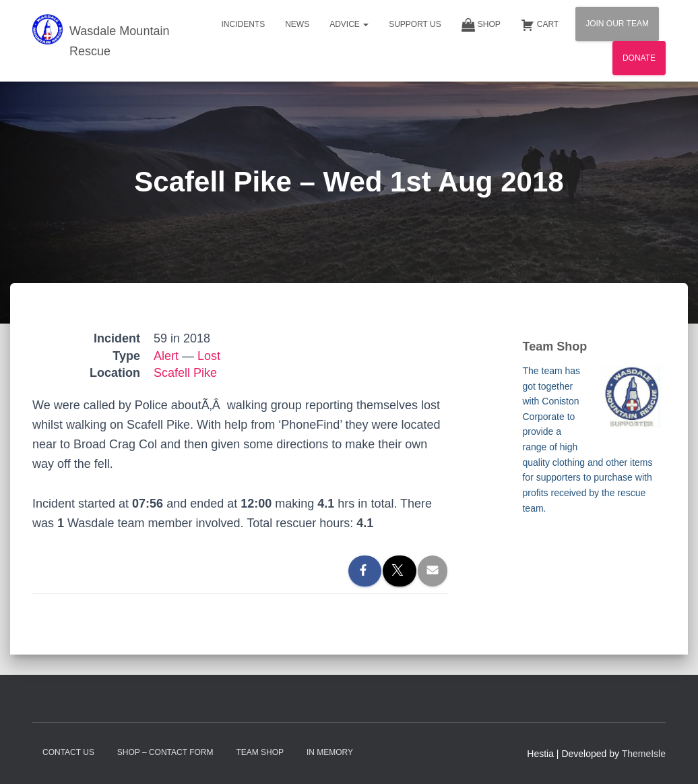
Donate (639, 58)
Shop (481, 25)
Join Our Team (617, 24)
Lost (209, 356)
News (297, 24)
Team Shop (260, 752)
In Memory (330, 752)
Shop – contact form (165, 752)
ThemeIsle (644, 754)
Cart (540, 25)
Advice (349, 24)
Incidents (243, 24)
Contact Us (68, 752)
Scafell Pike (185, 373)
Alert (166, 356)
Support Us (415, 24)
